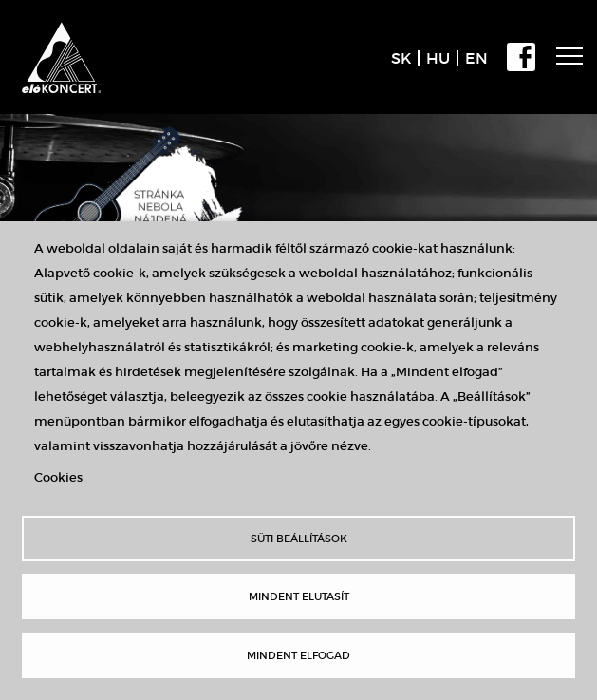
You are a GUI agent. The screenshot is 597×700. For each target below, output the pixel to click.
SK (401, 58)
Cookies (58, 477)
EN (476, 58)
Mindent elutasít (299, 596)
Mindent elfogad (298, 655)
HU (438, 58)
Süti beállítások (299, 539)
